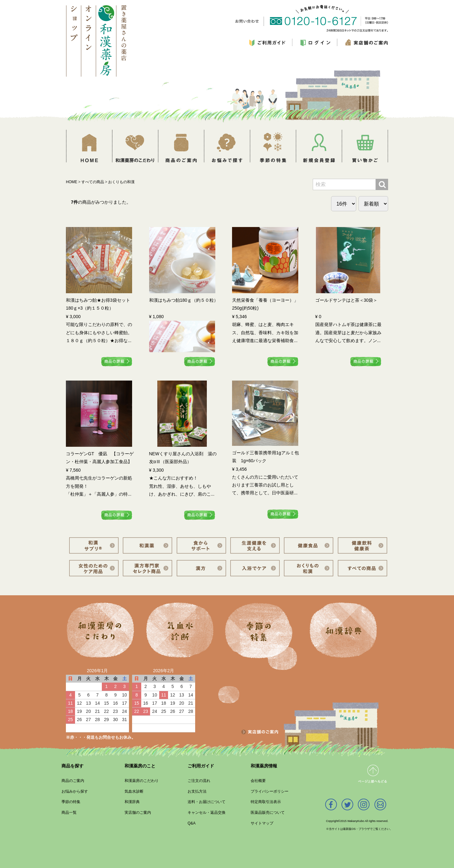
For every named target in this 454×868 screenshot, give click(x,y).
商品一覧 (69, 813)
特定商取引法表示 (266, 802)
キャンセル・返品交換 (207, 813)
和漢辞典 (132, 802)
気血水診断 (134, 791)
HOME (72, 182)
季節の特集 (71, 802)
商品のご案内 (73, 781)
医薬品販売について (268, 813)
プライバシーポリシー (270, 791)
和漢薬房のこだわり (142, 781)
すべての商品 (93, 182)
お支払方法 (197, 791)
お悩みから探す (75, 791)
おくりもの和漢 (121, 182)
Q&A (192, 823)
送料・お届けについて (207, 802)
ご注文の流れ (199, 781)
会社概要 (258, 781)
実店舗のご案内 (138, 813)
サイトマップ (262, 823)
